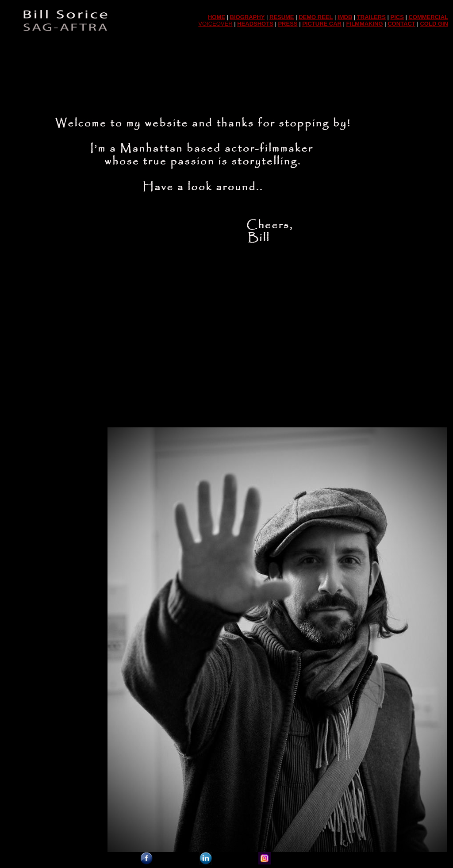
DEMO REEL (316, 17)
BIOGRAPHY (248, 17)
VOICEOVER (215, 24)
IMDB (345, 17)
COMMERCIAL (428, 17)
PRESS (288, 24)
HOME (217, 17)
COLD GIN (434, 24)
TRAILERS (371, 17)
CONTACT (401, 24)
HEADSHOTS (255, 24)
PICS (397, 17)
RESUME (282, 17)
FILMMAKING (365, 24)
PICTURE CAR (322, 24)
